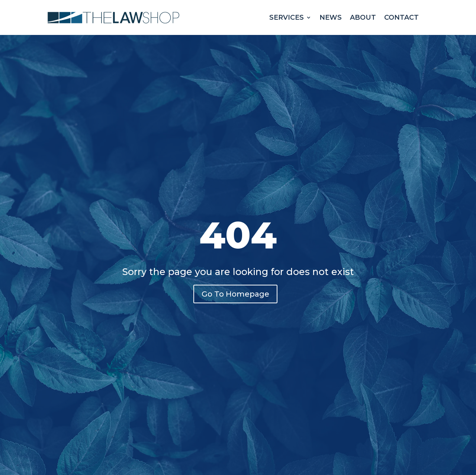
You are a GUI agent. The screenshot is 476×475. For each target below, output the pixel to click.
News (331, 17)
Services (287, 17)
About (363, 17)
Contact (401, 17)
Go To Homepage (235, 294)
